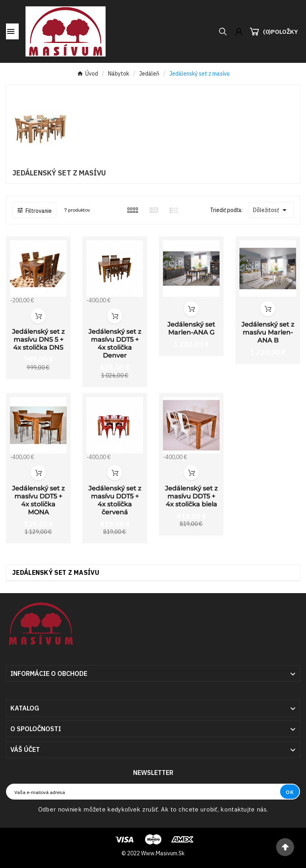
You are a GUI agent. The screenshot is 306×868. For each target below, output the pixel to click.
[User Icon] (239, 32)
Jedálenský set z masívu (56, 572)
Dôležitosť (271, 210)
